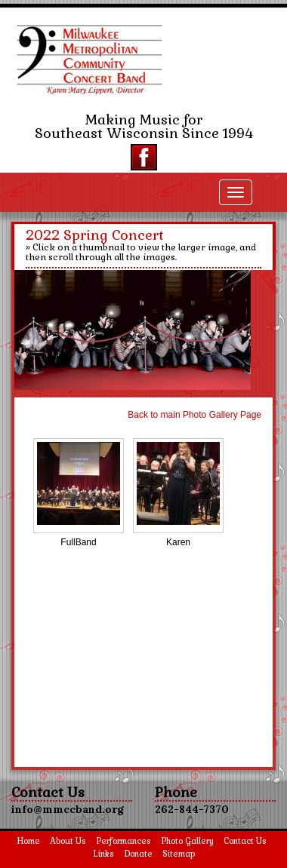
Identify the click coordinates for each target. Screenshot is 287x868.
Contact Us (245, 841)
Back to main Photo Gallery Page (194, 415)
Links (103, 854)
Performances (123, 841)
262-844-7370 (192, 809)
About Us (68, 841)
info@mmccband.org (68, 809)
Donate (138, 854)
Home (28, 841)
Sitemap (179, 854)
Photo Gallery (187, 841)
